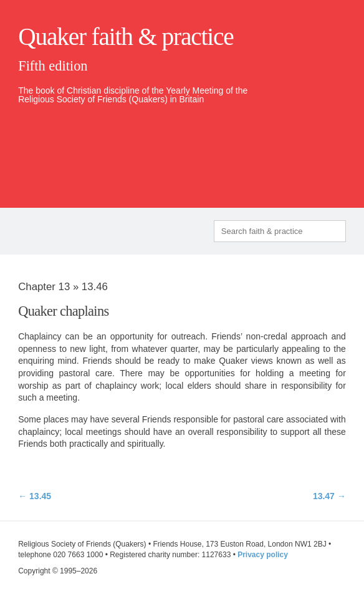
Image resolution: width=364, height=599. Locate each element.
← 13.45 (35, 496)
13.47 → (329, 496)
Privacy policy (263, 555)
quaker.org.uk (309, 140)
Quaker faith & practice (126, 37)
